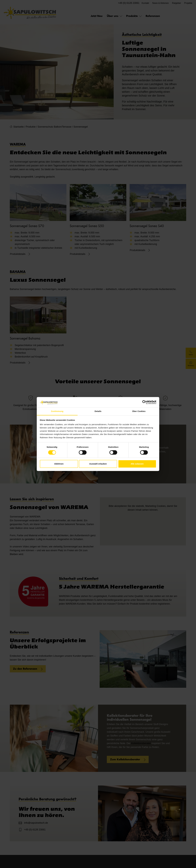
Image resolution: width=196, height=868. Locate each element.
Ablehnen (59, 464)
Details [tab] (98, 411)
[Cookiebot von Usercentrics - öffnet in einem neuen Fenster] (144, 402)
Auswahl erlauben (98, 464)
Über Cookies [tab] (139, 411)
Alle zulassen (137, 464)
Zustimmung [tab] (57, 411)
